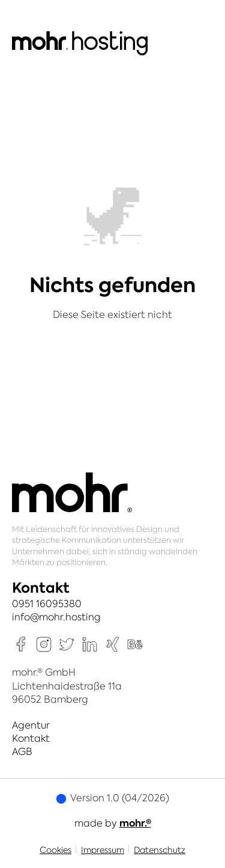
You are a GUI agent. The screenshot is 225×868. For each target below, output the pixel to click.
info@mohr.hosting (56, 617)
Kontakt (31, 738)
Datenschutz (160, 850)
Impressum (103, 850)
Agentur (31, 725)
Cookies (55, 850)
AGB (22, 751)
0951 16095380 (47, 604)
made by (113, 823)
